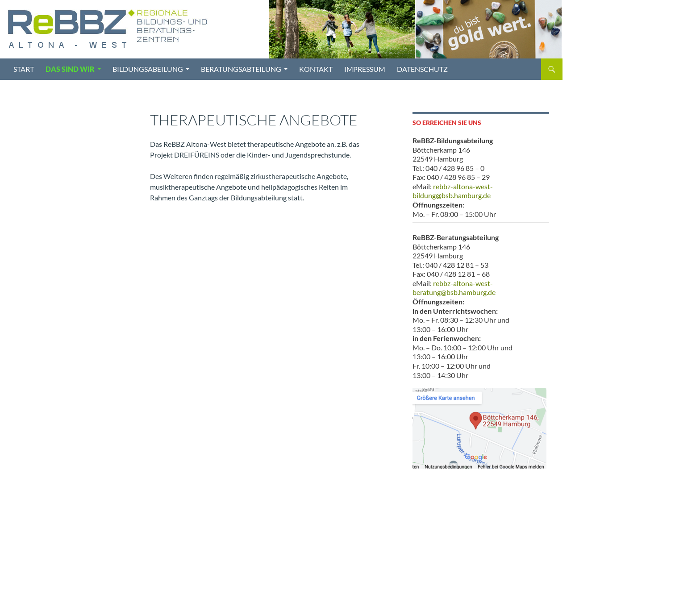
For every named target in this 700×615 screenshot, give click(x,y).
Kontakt (316, 69)
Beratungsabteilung (241, 69)
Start (24, 69)
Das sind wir (70, 69)
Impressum (365, 69)
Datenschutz (422, 69)
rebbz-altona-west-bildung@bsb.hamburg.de (453, 191)
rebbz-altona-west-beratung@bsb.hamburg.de (454, 288)
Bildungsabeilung (148, 69)
